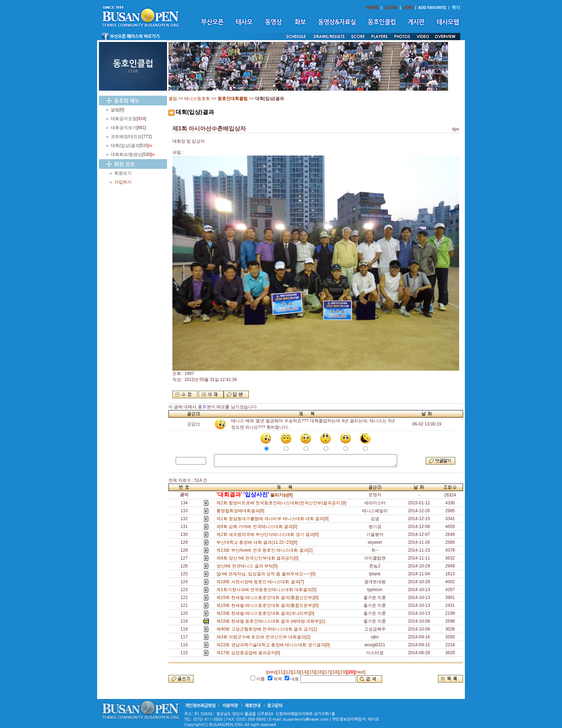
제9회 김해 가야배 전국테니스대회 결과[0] (258, 527)
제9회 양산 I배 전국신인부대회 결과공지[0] (259, 558)
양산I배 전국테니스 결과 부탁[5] (248, 566)
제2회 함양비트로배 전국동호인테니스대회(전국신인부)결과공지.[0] (283, 503)
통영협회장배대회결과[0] (242, 511)
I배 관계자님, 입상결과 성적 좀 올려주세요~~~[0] (270, 574)
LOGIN (391, 8)
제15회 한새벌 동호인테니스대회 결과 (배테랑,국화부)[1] (272, 621)
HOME (372, 8)
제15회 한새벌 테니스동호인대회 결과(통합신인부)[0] (269, 598)
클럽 (173, 99)
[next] (360, 672)
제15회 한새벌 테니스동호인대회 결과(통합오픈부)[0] (269, 605)
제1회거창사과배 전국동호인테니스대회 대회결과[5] (268, 590)
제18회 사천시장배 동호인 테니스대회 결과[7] (261, 582)
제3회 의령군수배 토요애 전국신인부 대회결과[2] (265, 637)
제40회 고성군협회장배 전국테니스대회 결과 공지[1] (268, 629)
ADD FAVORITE (432, 8)
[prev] (271, 672)
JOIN (408, 8)
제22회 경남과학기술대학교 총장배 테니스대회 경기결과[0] (274, 645)
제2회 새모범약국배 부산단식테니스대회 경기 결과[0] (269, 534)
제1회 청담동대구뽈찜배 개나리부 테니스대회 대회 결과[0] (274, 519)
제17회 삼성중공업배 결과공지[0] (249, 653)
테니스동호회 (197, 99)
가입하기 (123, 182)
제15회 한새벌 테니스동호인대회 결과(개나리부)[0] (266, 613)
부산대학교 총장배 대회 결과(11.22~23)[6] (258, 542)
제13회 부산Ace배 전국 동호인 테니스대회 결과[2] (266, 550)
